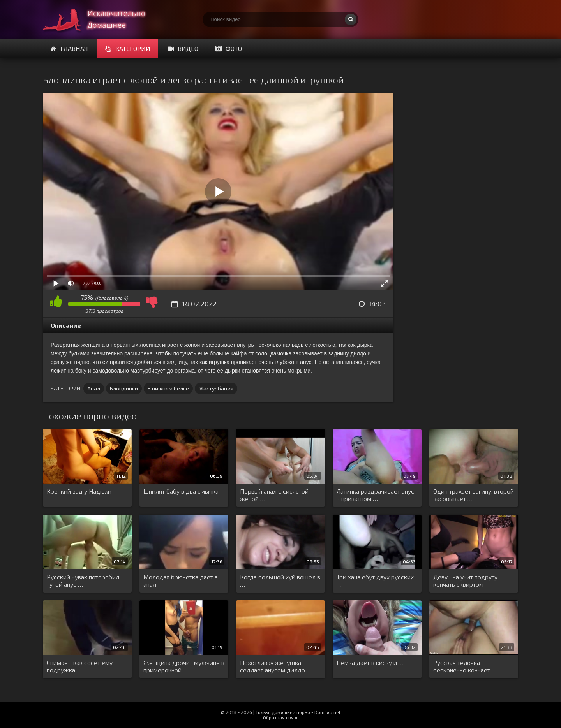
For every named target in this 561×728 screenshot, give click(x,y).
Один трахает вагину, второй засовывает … (474, 495)
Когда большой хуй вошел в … (280, 580)
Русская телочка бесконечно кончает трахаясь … (462, 666)
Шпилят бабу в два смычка (181, 491)
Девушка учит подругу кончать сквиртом (465, 580)
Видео (183, 48)
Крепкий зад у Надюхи (79, 491)
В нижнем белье (168, 388)
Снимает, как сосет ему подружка (80, 666)
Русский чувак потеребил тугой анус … (83, 580)
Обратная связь (281, 717)
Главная (69, 48)
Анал (94, 388)
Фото (229, 48)
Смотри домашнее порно (101, 19)
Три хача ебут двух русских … (375, 580)
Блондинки (124, 388)
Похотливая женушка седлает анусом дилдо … (276, 666)
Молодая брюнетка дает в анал (181, 580)
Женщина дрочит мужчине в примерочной (184, 666)
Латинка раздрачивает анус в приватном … (375, 495)
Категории (128, 48)
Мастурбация (216, 388)
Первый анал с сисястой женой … (274, 495)
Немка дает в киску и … (370, 662)
